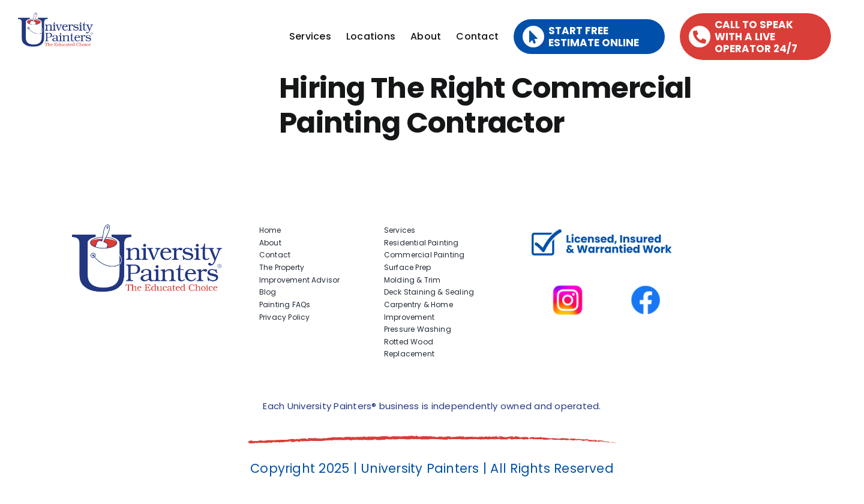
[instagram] (568, 268)
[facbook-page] (646, 268)
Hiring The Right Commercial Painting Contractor (485, 105)
